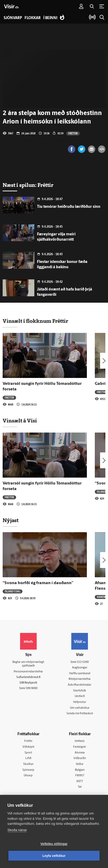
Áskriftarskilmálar (80, 685)
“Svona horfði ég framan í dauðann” (38, 583)
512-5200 (83, 662)
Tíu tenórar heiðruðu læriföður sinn (69, 207)
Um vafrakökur (80, 708)
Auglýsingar (80, 668)
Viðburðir (80, 758)
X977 (80, 781)
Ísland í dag (13, 591)
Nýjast (11, 520)
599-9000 (32, 688)
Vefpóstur (80, 702)
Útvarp (28, 776)
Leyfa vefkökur (54, 856)
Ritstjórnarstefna (80, 679)
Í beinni (50, 18)
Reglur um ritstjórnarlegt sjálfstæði (28, 664)
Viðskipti (28, 747)
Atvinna (80, 753)
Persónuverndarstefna (28, 672)
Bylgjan (80, 770)
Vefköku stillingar (54, 844)
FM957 (80, 776)
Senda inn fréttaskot (80, 714)
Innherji (80, 741)
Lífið (28, 758)
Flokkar (33, 18)
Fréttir (73, 133)
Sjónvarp (28, 770)
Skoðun (28, 764)
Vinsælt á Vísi (20, 421)
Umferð (80, 696)
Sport (28, 753)
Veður (80, 764)
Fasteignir (80, 747)
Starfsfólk (80, 691)
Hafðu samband (80, 674)
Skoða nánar (17, 830)
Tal (80, 787)
